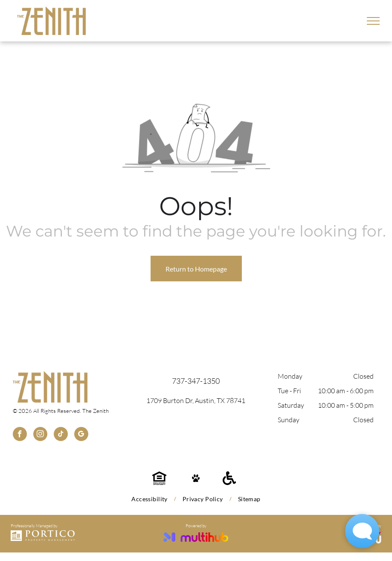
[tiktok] (61, 435)
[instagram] (40, 435)
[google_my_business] (81, 435)
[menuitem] (150, 499)
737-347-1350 (196, 381)
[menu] (373, 21)
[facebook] (20, 435)
